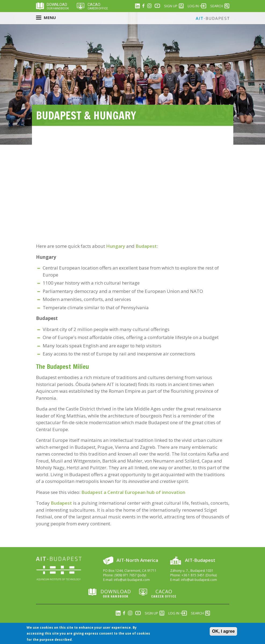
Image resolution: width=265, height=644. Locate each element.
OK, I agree (223, 631)
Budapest (146, 246)
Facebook (143, 6)
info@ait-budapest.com (132, 580)
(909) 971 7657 (126, 575)
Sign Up (171, 6)
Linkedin (137, 6)
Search (217, 6)
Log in (193, 6)
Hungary (116, 246)
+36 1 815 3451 (193, 575)
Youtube (157, 6)
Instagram (149, 6)
